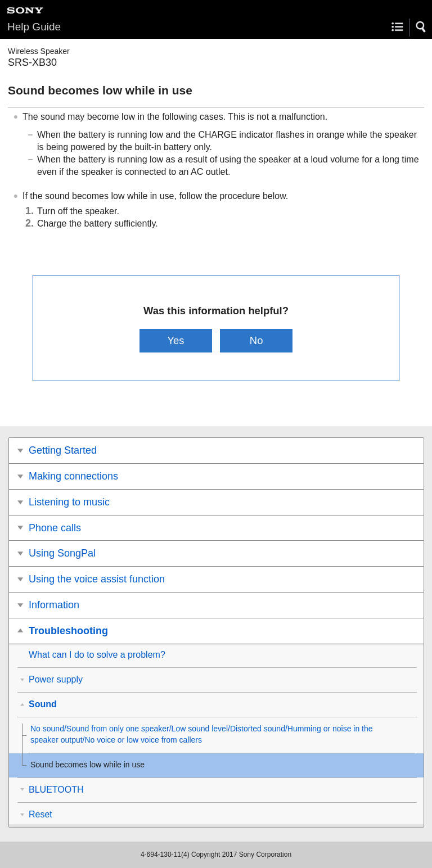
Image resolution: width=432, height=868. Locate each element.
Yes (175, 340)
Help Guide (34, 27)
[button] (421, 27)
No (256, 340)
